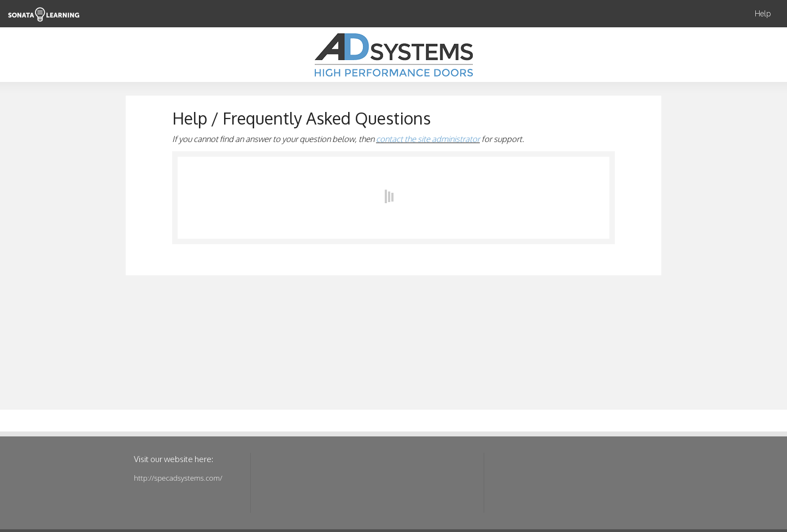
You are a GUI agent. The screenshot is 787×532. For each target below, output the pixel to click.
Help (763, 14)
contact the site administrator (428, 139)
